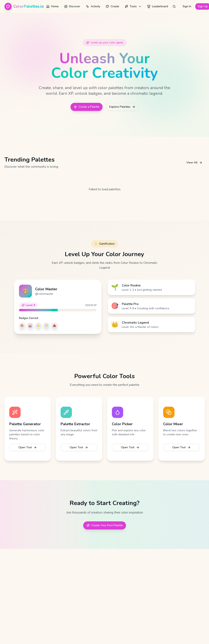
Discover (72, 6)
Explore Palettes (122, 107)
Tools (133, 6)
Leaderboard (158, 6)
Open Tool (28, 447)
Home (52, 6)
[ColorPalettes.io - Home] (24, 6)
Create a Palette (87, 107)
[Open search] (174, 6)
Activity (93, 6)
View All (194, 163)
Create (112, 6)
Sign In (187, 6)
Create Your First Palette (105, 525)
